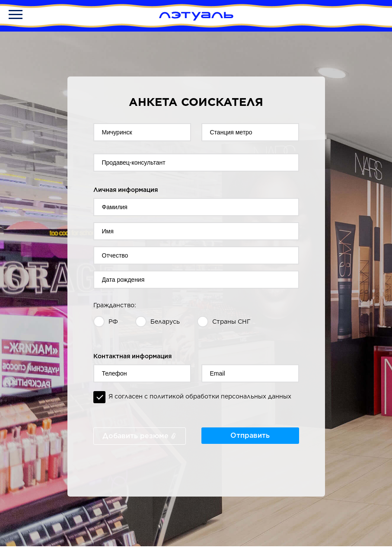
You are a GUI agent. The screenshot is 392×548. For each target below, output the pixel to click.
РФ (113, 322)
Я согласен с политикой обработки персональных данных (200, 396)
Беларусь (165, 322)
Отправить (250, 435)
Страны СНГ (231, 322)
